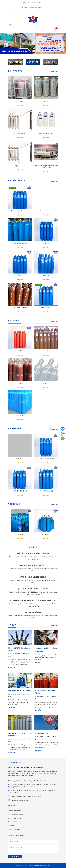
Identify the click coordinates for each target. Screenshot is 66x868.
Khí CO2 (46, 275)
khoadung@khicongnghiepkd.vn (32, 7)
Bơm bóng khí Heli (33, 612)
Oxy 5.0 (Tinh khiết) (46, 491)
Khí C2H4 (20, 383)
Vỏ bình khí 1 (46, 534)
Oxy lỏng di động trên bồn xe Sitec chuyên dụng (46, 167)
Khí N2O (20, 415)
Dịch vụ (18, 654)
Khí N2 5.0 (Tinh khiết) (46, 459)
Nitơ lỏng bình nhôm (46, 133)
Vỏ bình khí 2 (20, 534)
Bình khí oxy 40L (46, 308)
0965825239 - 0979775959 (32, 2)
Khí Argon (20, 275)
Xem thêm (54, 72)
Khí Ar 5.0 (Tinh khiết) (20, 491)
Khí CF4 (20, 351)
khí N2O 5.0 (20, 459)
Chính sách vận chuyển (15, 814)
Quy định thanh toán (14, 829)
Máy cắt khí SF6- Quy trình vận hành (33, 553)
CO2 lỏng (20, 101)
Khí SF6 (46, 383)
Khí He (46, 351)
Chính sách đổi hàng (14, 822)
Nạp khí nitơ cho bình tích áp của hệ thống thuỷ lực (33, 601)
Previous (6, 45)
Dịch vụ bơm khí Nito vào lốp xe (33, 565)
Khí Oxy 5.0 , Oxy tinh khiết (46, 211)
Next (60, 45)
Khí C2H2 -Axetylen (20, 308)
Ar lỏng (46, 101)
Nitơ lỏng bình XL (20, 133)
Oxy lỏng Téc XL (20, 166)
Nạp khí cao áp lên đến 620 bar (33, 577)
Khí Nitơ (46, 243)
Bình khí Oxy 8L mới (20, 243)
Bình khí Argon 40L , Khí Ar (20, 211)
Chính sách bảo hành (15, 818)
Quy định (11, 826)
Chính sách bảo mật (14, 811)
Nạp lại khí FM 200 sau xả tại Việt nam (33, 589)
